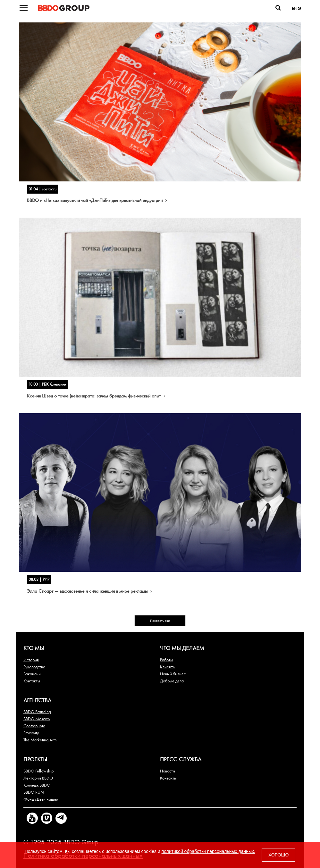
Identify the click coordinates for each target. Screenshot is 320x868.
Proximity (31, 733)
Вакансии (32, 674)
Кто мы (34, 648)
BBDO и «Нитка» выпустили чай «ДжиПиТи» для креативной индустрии (97, 200)
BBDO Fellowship (38, 771)
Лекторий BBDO (38, 778)
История (31, 660)
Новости (168, 771)
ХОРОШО (278, 855)
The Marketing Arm (40, 740)
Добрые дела (172, 681)
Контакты (32, 681)
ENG (296, 8)
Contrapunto (34, 726)
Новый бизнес (173, 674)
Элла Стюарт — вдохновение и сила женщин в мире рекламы (89, 591)
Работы (166, 660)
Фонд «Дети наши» (41, 799)
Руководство (34, 667)
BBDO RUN (34, 792)
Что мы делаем (182, 648)
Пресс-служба (181, 759)
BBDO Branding (37, 712)
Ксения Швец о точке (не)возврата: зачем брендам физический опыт (96, 396)
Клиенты (168, 667)
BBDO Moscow (37, 719)
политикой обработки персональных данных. (208, 851)
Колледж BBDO (37, 785)
